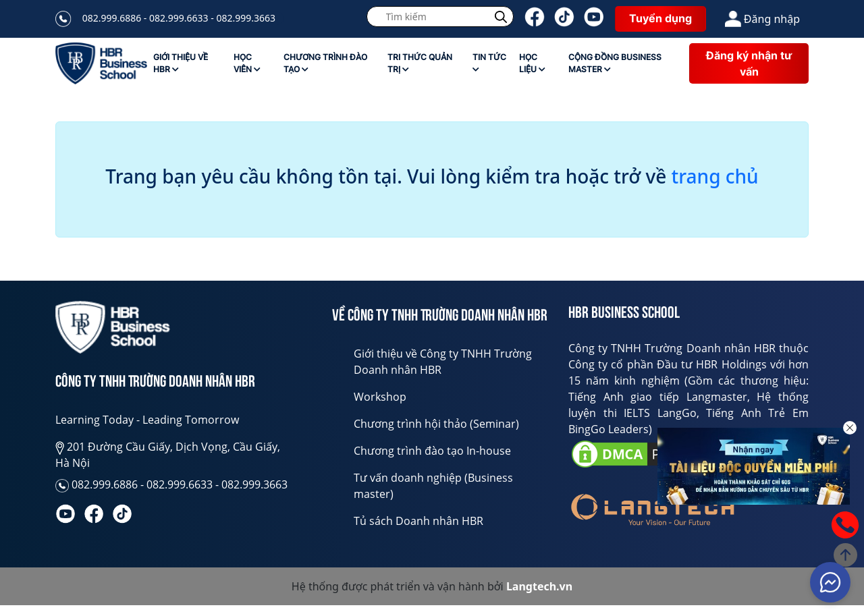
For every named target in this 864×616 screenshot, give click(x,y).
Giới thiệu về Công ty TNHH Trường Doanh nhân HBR (443, 362)
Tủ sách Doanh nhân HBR (418, 521)
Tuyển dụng (660, 18)
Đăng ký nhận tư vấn (749, 63)
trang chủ (715, 177)
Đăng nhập (762, 19)
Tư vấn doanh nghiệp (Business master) (433, 486)
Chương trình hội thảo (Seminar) (436, 424)
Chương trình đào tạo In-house (432, 451)
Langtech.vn (539, 586)
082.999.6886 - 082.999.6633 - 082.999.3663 (179, 18)
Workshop (380, 397)
